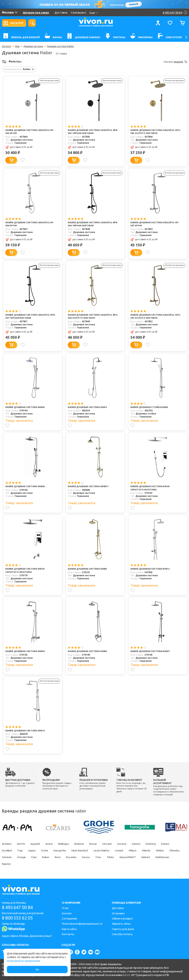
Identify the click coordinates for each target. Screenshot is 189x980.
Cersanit (113, 843)
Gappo (34, 850)
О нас (65, 908)
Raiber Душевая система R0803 (88, 569)
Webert (170, 857)
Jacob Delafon (107, 850)
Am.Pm (22, 843)
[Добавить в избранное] (23, 160)
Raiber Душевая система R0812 (151, 569)
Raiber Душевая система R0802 (88, 651)
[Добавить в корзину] (11, 160)
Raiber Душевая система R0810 (26, 731)
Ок (37, 970)
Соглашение (69, 918)
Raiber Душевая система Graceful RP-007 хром (156, 224)
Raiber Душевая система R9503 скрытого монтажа (26, 571)
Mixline (170, 850)
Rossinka (91, 857)
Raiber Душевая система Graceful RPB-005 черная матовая (91, 132)
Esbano (176, 843)
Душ (17, 46)
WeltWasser (9, 863)
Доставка (61, 13)
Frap (22, 850)
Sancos (107, 857)
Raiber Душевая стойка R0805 (150, 407)
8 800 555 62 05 (19, 918)
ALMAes (7, 843)
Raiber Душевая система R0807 (151, 651)
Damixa (145, 843)
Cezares (129, 843)
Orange (39, 857)
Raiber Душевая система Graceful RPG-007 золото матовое (153, 317)
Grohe (48, 850)
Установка (118, 913)
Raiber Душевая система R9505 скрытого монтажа (151, 488)
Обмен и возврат (123, 918)
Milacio (141, 850)
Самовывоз (79, 13)
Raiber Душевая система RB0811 (89, 486)
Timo (120, 857)
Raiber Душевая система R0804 (26, 651)
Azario (51, 843)
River (77, 857)
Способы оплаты (122, 934)
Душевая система (33, 46)
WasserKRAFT (151, 857)
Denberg (160, 843)
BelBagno (67, 843)
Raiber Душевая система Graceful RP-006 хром (31, 224)
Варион (27, 863)
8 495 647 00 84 (19, 907)
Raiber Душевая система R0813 (88, 407)
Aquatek (37, 843)
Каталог (6, 46)
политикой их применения (23, 961)
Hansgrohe (64, 850)
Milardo (155, 850)
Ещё (94, 13)
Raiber (65, 857)
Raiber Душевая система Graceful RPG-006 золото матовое (91, 317)
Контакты (68, 934)
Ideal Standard (85, 850)
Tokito (133, 857)
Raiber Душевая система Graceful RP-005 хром (31, 132)
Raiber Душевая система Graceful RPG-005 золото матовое (153, 132)
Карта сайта (69, 929)
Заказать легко (121, 924)
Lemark (126, 850)
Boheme (84, 843)
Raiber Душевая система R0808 (26, 486)
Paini (52, 857)
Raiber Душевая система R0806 (26, 407)
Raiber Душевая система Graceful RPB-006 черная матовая (91, 224)
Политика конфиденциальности (82, 924)
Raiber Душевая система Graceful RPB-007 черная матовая (28, 317)
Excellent (7, 850)
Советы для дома (123, 929)
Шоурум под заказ (36, 13)
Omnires (23, 857)
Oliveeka (7, 857)
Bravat (99, 843)
